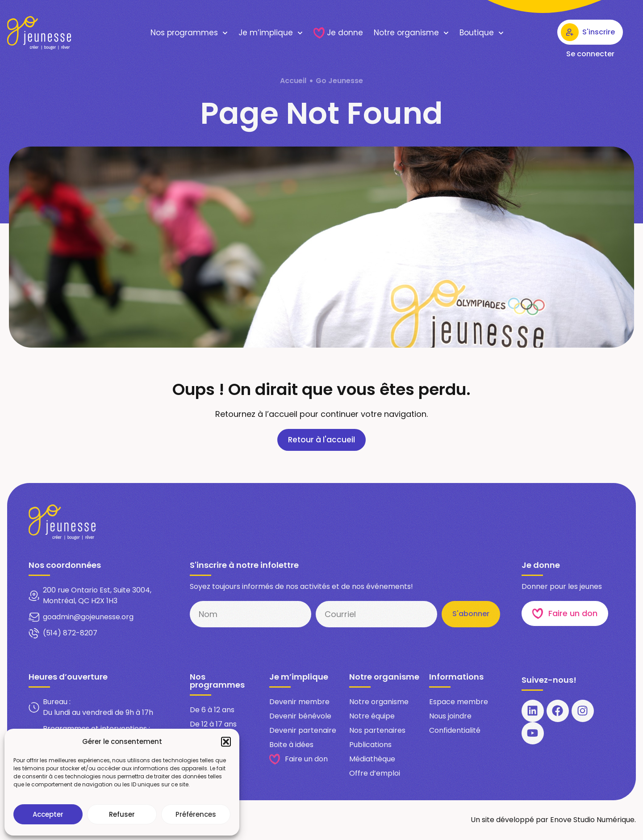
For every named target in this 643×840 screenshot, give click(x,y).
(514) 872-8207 (70, 633)
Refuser (122, 814)
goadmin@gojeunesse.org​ (88, 617)
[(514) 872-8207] (34, 634)
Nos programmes (189, 33)
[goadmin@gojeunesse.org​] (34, 617)
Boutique (482, 33)
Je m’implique (271, 33)
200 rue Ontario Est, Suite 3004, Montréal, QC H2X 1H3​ (97, 596)
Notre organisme (411, 33)
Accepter (48, 814)
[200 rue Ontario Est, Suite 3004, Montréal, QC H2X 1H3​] (34, 596)
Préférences (196, 814)
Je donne (338, 33)
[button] (226, 742)
